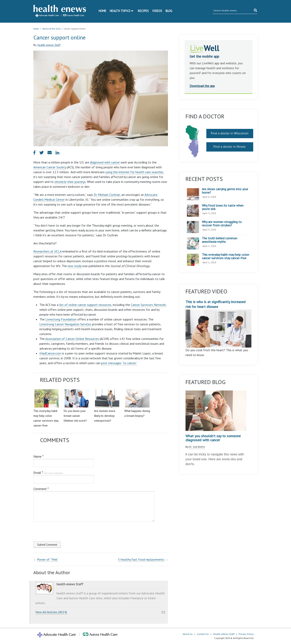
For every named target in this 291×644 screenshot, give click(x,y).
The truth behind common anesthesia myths (220, 240)
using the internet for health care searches (134, 172)
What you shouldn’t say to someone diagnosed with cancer (213, 438)
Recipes (143, 11)
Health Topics (120, 11)
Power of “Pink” (48, 559)
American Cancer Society (50, 167)
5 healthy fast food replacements (141, 559)
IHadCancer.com (50, 353)
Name (38, 456)
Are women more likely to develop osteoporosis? (105, 416)
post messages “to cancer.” (119, 363)
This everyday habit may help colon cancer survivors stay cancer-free (226, 256)
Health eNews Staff (224, 634)
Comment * (41, 489)
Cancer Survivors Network (148, 305)
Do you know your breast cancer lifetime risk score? (75, 416)
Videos (157, 11)
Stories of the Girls (51, 29)
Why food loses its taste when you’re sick (223, 207)
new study (75, 266)
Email (48, 473)
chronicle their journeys (70, 182)
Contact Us (203, 634)
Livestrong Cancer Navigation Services (65, 324)
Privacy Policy (246, 634)
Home (102, 11)
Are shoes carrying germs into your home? (225, 191)
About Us (188, 634)
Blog (169, 11)
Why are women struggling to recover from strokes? (222, 224)
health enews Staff (49, 45)
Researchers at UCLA (47, 251)
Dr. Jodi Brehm (197, 447)
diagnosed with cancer (105, 162)
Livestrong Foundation (61, 319)
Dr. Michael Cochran (107, 195)
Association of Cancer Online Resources (72, 339)
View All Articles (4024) (51, 612)
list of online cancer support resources (85, 305)
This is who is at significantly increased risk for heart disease (219, 324)
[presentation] (61, 530)
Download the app (202, 86)
